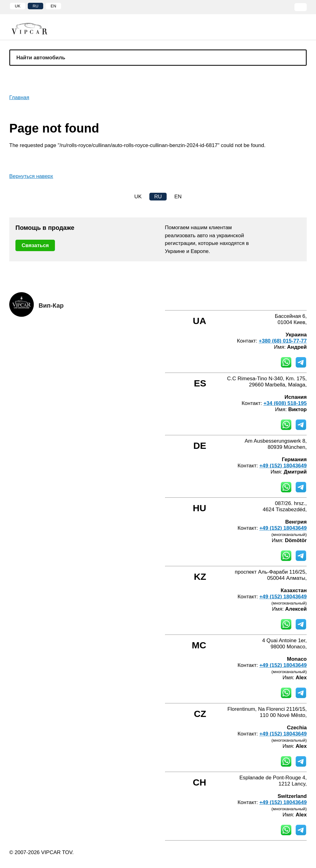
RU (36, 6)
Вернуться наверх (31, 176)
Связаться (35, 245)
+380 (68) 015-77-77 (283, 341)
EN (53, 6)
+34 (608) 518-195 (285, 403)
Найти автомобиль (41, 58)
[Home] (34, 28)
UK (18, 6)
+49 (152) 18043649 (283, 466)
